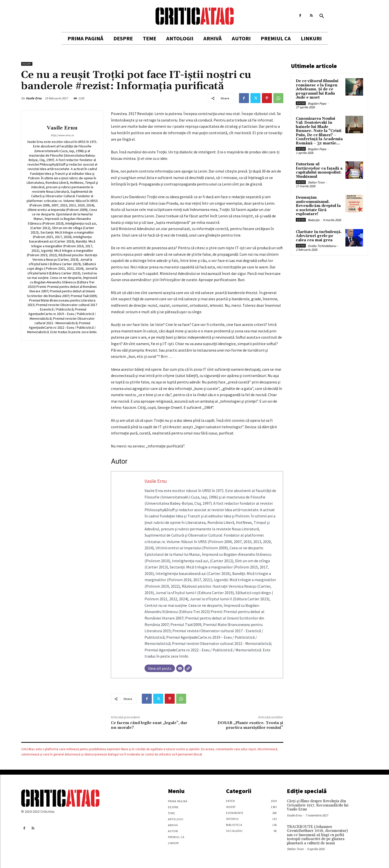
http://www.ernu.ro (62, 135)
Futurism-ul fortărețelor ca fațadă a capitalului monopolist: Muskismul (319, 170)
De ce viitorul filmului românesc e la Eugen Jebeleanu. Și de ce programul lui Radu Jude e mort (317, 89)
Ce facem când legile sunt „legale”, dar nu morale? (149, 725)
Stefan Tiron (316, 182)
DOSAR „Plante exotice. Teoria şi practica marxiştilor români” (250, 725)
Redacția (314, 220)
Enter (301, 103)
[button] (322, 16)
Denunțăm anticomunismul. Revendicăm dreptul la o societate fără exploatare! (318, 206)
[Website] (188, 668)
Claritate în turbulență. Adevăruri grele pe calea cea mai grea (319, 236)
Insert (27, 64)
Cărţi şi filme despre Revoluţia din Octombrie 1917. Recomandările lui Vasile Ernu (318, 805)
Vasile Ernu (34, 98)
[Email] (180, 668)
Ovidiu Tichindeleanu (322, 246)
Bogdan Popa (317, 103)
